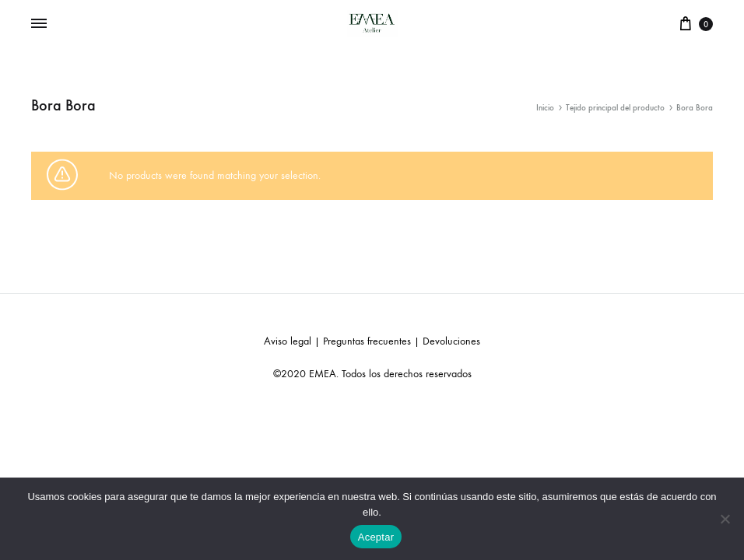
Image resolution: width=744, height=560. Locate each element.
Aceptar (376, 537)
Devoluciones (451, 341)
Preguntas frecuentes (367, 341)
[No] (725, 519)
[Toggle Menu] (39, 24)
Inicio (545, 108)
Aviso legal (288, 341)
